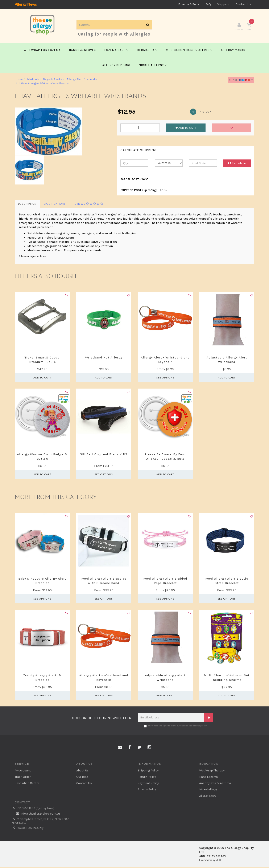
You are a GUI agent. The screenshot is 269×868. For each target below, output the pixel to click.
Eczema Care (116, 51)
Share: (241, 81)
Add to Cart (186, 129)
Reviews (88, 205)
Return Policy (147, 778)
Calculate (237, 164)
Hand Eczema (208, 778)
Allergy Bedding (116, 66)
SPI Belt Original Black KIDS (104, 455)
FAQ (208, 4)
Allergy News (26, 4)
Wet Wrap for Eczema (42, 51)
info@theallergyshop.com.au (37, 815)
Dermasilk (147, 51)
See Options (165, 378)
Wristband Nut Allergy (104, 358)
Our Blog (82, 778)
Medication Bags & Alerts (189, 51)
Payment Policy (148, 784)
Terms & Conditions (180, 727)
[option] (63, 132)
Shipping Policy (148, 771)
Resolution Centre (27, 784)
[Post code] (203, 164)
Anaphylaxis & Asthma (215, 784)
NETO (218, 861)
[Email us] (120, 748)
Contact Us (243, 4)
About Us (82, 771)
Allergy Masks (233, 51)
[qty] (134, 164)
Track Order (23, 778)
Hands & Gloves (82, 51)
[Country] (169, 164)
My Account (23, 771)
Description (27, 205)
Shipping (223, 4)
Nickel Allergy (153, 66)
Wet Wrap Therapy (212, 771)
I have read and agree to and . (176, 727)
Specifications (55, 205)
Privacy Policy (200, 727)
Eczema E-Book (189, 4)
